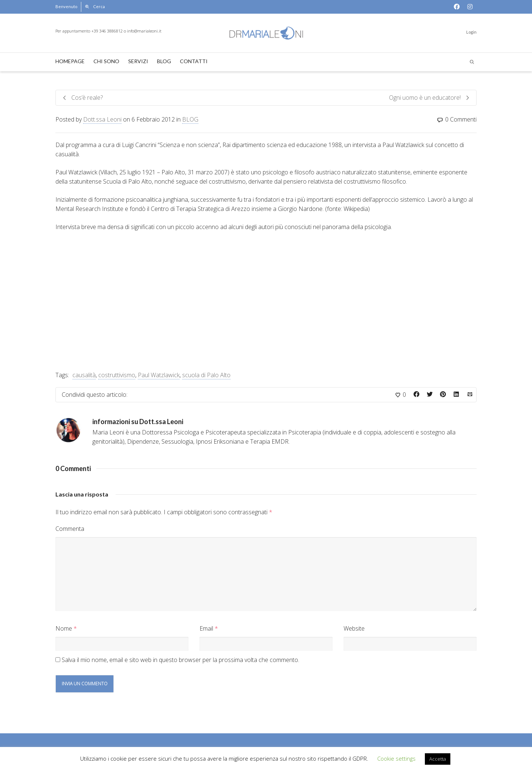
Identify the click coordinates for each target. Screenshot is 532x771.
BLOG (164, 61)
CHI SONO (106, 61)
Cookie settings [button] (396, 758)
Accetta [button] (438, 759)
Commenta (70, 529)
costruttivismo (117, 375)
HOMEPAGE (70, 61)
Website (354, 628)
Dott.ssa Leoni (102, 119)
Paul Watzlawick (159, 375)
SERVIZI (138, 61)
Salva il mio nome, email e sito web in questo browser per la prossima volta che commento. (180, 660)
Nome (64, 628)
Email (206, 628)
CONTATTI (194, 61)
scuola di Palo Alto (206, 375)
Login (471, 32)
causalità (84, 375)
